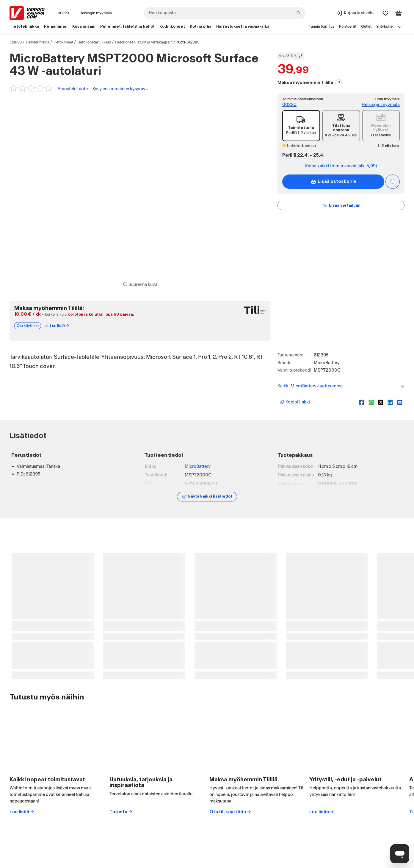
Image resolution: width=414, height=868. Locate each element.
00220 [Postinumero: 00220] (63, 13)
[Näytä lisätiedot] (207, 497)
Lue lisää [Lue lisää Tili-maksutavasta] (60, 326)
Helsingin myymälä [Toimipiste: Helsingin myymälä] (381, 105)
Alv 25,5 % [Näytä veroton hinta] (291, 56)
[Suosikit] (385, 13)
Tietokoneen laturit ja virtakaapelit (144, 42)
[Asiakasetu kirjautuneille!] (393, 182)
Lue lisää (22, 812)
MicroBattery (198, 466)
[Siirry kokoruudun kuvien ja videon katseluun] (140, 285)
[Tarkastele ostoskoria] (399, 13)
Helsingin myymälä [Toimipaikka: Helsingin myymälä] (96, 13)
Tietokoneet (63, 42)
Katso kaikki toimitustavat (341, 166)
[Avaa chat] (400, 854)
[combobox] (225, 13)
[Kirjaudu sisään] (355, 13)
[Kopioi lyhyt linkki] (317, 402)
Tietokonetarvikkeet (94, 42)
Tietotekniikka (37, 42)
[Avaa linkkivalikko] (400, 27)
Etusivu (16, 42)
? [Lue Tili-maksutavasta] (339, 83)
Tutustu (121, 812)
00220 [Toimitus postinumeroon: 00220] (289, 105)
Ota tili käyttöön (230, 812)
